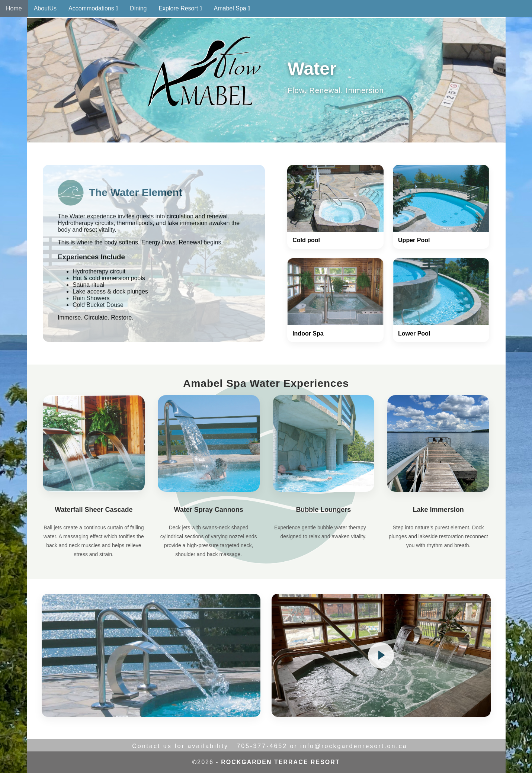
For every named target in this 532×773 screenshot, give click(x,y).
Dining (138, 8)
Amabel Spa (232, 8)
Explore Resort (180, 8)
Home (14, 8)
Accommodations (93, 8)
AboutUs (45, 8)
